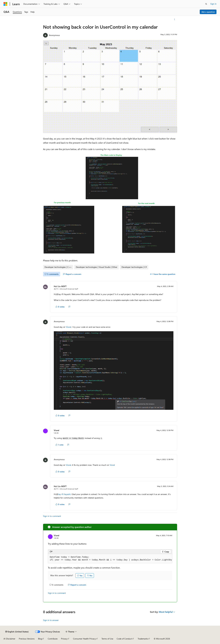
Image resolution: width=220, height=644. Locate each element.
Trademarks (143, 639)
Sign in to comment (52, 516)
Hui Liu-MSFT (60, 286)
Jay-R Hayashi (64, 494)
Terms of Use (107, 639)
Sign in (213, 4)
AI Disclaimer (9, 639)
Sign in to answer (51, 620)
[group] (110, 559)
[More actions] (174, 19)
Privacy (64, 639)
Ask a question (208, 12)
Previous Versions (27, 639)
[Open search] (206, 4)
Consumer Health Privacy (84, 639)
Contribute (53, 639)
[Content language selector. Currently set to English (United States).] (17, 632)
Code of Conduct (124, 639)
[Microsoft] (5, 4)
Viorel (68, 327)
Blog (40, 639)
